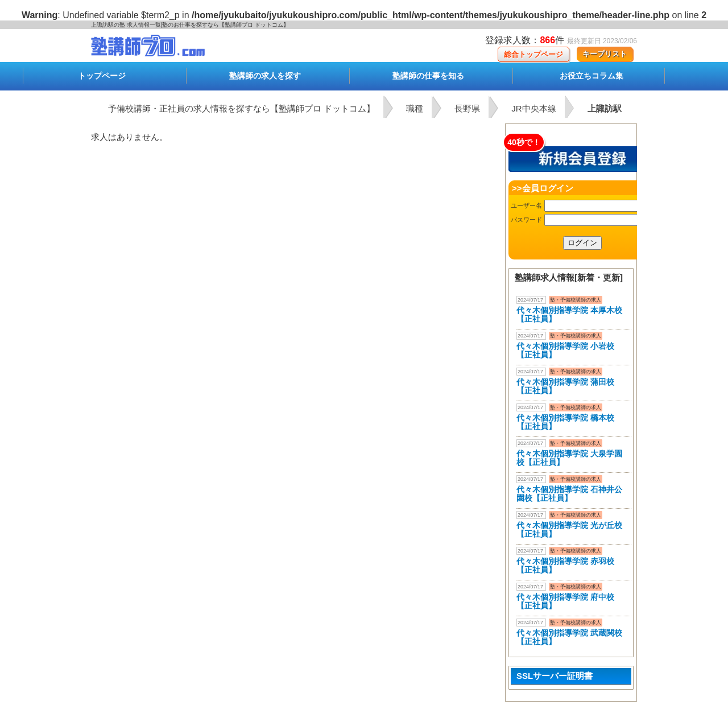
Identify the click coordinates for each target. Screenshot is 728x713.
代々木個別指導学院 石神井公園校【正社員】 (569, 494)
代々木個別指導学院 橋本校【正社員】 (565, 422)
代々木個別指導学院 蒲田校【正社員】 (565, 386)
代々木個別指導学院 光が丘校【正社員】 (569, 529)
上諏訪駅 (605, 108)
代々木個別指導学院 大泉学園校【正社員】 (569, 458)
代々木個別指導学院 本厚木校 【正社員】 (569, 314)
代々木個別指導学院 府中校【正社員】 (565, 601)
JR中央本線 (533, 108)
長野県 (467, 108)
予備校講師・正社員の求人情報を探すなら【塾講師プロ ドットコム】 (241, 108)
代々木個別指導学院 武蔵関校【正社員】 (569, 637)
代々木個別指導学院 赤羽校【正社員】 (565, 565)
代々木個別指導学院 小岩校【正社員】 (565, 350)
